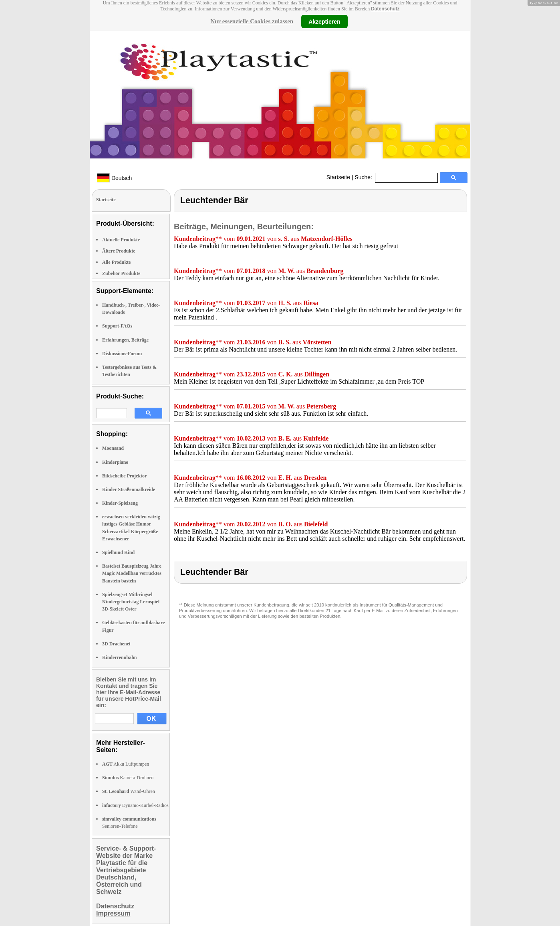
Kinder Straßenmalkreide (129, 489)
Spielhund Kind (118, 552)
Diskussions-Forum (122, 354)
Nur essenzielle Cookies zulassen (252, 21)
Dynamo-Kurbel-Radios (135, 805)
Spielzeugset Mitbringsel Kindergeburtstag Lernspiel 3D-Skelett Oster (131, 602)
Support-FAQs (117, 326)
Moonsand (113, 448)
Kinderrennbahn (119, 657)
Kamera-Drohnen (128, 778)
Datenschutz (385, 9)
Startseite (338, 177)
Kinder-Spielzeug (120, 503)
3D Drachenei (116, 644)
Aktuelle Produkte (121, 240)
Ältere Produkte (119, 251)
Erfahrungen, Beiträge (125, 340)
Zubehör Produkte (121, 273)
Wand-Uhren (129, 791)
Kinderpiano (115, 462)
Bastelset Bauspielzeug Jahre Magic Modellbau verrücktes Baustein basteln (132, 573)
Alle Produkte (116, 262)
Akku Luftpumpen (126, 764)
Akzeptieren (324, 21)
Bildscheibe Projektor (124, 476)
